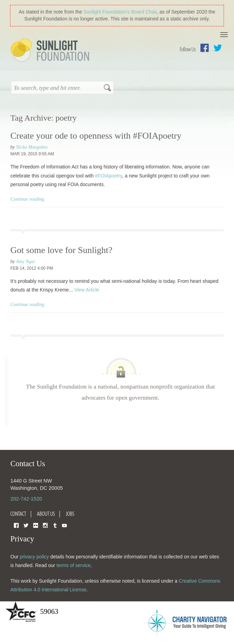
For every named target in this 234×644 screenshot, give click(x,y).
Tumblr (55, 525)
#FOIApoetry (108, 176)
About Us (46, 514)
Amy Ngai (25, 262)
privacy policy (34, 557)
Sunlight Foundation (51, 51)
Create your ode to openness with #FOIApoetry (96, 136)
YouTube (64, 525)
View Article (87, 290)
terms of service (74, 565)
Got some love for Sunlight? (61, 250)
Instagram (45, 525)
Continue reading (27, 199)
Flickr (36, 525)
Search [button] (107, 88)
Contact (18, 514)
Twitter (218, 48)
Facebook (205, 48)
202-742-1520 (26, 499)
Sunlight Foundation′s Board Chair (120, 12)
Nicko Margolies (32, 147)
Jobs (70, 514)
